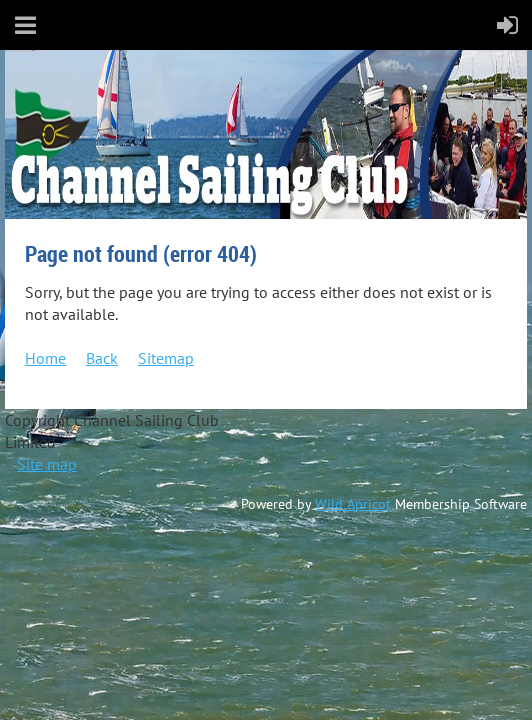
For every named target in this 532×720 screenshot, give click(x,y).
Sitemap (166, 358)
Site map (47, 464)
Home (45, 358)
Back (102, 358)
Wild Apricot (353, 504)
